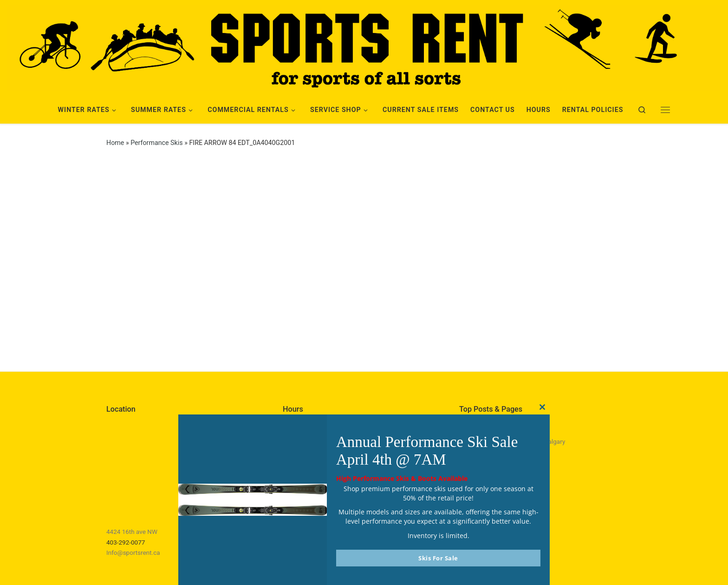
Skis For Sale (438, 558)
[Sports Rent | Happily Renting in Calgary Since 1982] (364, 46)
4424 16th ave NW (132, 532)
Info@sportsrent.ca (133, 552)
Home (115, 143)
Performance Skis (156, 143)
